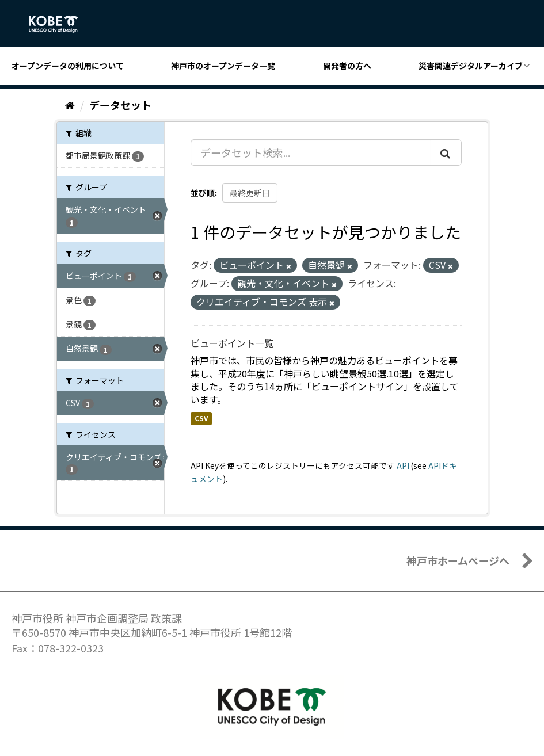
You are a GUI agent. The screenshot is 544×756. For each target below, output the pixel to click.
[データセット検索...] (311, 152)
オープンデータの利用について (68, 66)
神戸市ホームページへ (458, 560)
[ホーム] (70, 105)
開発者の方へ (347, 66)
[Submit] (446, 152)
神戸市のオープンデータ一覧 (223, 66)
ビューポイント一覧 (232, 343)
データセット (120, 105)
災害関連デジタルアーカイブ (471, 66)
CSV (201, 418)
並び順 (203, 193)
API (403, 465)
